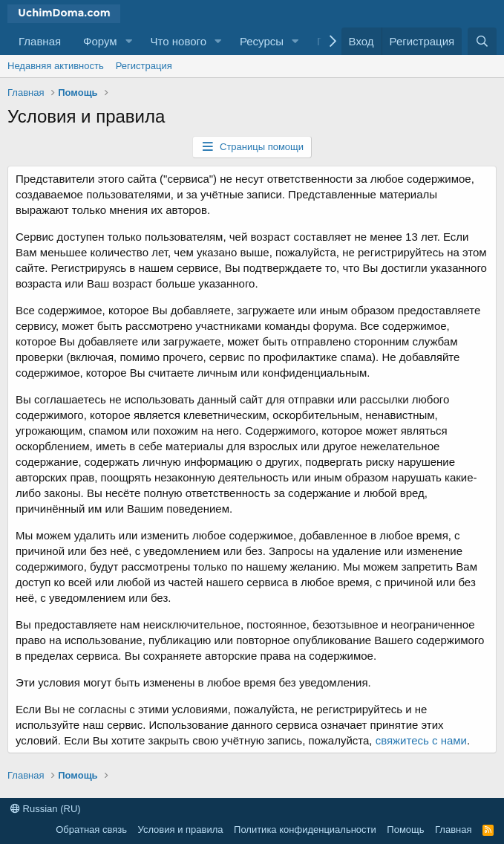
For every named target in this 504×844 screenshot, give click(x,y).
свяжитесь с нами (421, 740)
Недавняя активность (56, 66)
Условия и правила (181, 830)
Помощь (405, 830)
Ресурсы (262, 41)
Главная (40, 41)
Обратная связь (91, 830)
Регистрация (144, 66)
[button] (129, 41)
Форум (100, 41)
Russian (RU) (46, 809)
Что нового (179, 41)
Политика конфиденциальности (305, 830)
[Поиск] (482, 41)
